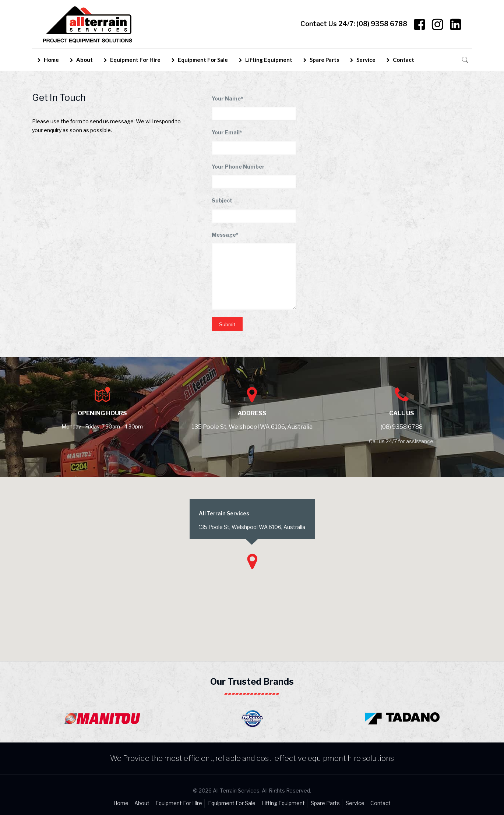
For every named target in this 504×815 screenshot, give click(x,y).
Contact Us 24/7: (354, 24)
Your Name (228, 98)
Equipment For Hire (179, 803)
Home (121, 803)
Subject (222, 200)
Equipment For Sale (232, 803)
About (142, 803)
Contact (380, 803)
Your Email (227, 132)
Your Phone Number (238, 167)
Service (355, 803)
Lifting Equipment (283, 803)
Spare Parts (325, 803)
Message (225, 235)
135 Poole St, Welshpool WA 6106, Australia (252, 427)
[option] (102, 717)
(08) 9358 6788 (402, 427)
